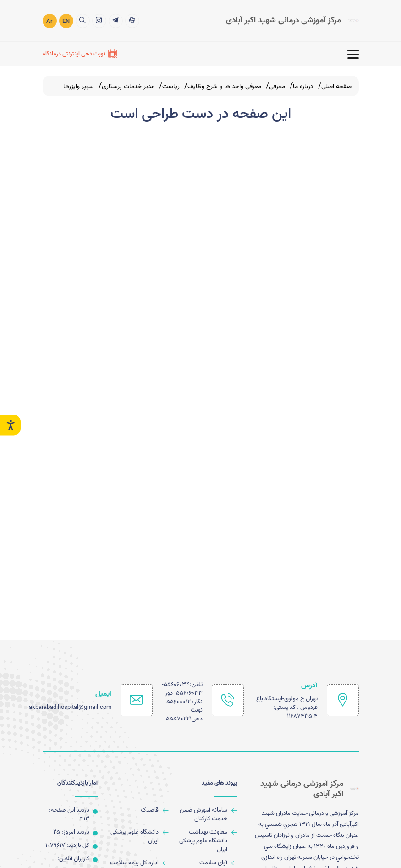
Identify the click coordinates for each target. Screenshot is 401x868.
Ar (49, 21)
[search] (83, 20)
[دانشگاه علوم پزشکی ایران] (138, 837)
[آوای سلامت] (206, 863)
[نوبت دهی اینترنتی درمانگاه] (80, 54)
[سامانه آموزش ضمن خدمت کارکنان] (206, 815)
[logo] (292, 20)
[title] (132, 20)
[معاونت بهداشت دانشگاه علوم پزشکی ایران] (206, 841)
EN (66, 21)
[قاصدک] (138, 810)
